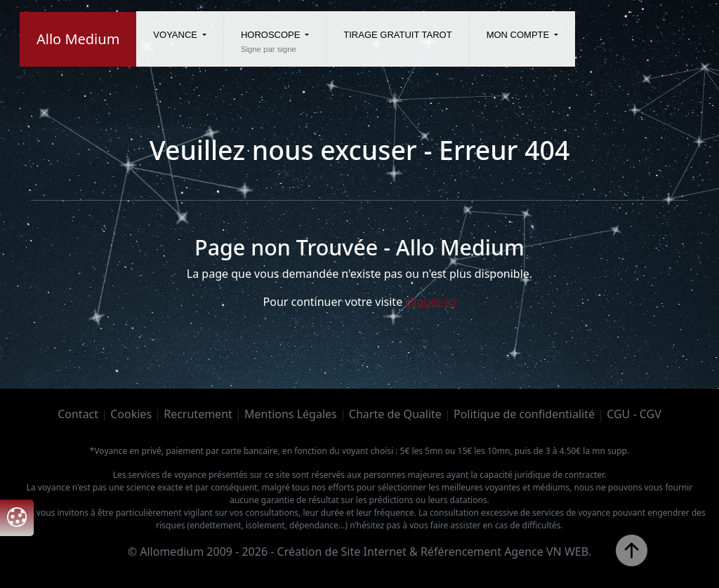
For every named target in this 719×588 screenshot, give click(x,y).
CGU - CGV (634, 414)
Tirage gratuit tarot (397, 35)
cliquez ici (430, 302)
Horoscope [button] (272, 35)
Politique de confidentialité (524, 414)
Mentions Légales (291, 414)
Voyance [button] (176, 35)
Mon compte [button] (519, 35)
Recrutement (198, 414)
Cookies (131, 414)
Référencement (461, 552)
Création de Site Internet (342, 552)
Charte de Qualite (395, 414)
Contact (78, 414)
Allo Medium (78, 39)
